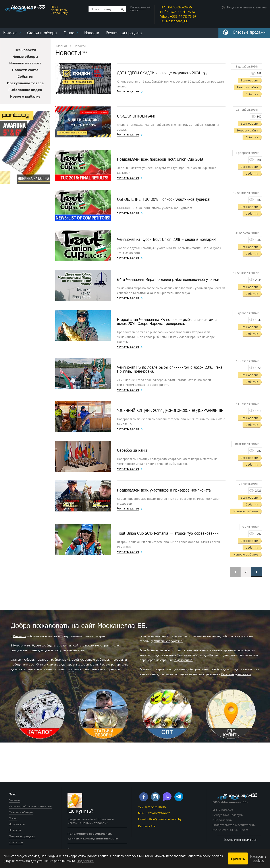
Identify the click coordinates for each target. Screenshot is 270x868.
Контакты (16, 842)
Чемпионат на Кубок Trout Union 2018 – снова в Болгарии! (167, 239)
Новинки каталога (25, 63)
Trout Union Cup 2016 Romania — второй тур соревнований (168, 533)
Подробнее (85, 861)
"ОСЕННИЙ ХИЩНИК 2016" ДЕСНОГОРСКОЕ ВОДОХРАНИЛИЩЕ (170, 410)
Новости (92, 33)
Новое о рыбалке (25, 96)
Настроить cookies (258, 858)
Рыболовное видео (25, 89)
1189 (258, 199)
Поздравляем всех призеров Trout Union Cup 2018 (160, 159)
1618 (258, 411)
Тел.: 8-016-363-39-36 (152, 807)
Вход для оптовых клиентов (247, 7)
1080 (258, 239)
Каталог (10, 33)
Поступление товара (25, 83)
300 (259, 116)
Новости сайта (25, 69)
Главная (62, 46)
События (25, 76)
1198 (258, 159)
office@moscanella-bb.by (164, 819)
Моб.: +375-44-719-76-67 (154, 813)
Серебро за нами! (132, 450)
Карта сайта (147, 826)
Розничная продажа (124, 33)
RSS (85, 51)
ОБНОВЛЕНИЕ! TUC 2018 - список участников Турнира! (164, 199)
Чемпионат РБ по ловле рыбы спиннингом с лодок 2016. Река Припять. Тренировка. (170, 369)
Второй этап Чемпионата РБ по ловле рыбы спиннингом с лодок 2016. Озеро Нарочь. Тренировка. (167, 321)
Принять (238, 859)
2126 (258, 490)
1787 (258, 450)
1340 (258, 320)
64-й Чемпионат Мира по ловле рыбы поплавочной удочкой (168, 279)
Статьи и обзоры (42, 33)
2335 (258, 280)
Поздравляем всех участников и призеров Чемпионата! (164, 490)
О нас (69, 33)
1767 (258, 533)
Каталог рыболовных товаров (30, 806)
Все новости (25, 50)
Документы (17, 824)
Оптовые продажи (22, 836)
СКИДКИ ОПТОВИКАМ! (136, 116)
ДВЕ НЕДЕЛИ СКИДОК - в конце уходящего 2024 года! (163, 73)
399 (259, 73)
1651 (258, 368)
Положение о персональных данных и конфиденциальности (93, 836)
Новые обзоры (25, 56)
